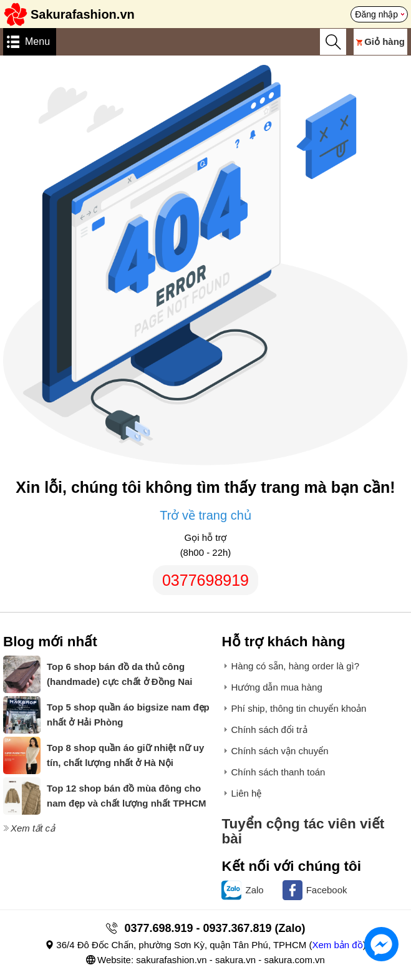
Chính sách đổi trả (269, 730)
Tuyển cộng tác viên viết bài (303, 831)
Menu (37, 41)
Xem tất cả (33, 828)
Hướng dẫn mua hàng (276, 687)
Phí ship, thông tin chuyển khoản (298, 708)
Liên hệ (246, 793)
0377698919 (205, 580)
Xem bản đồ (337, 945)
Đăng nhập (376, 14)
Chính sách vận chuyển (279, 751)
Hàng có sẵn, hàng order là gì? (295, 666)
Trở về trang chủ (205, 515)
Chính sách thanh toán (278, 772)
